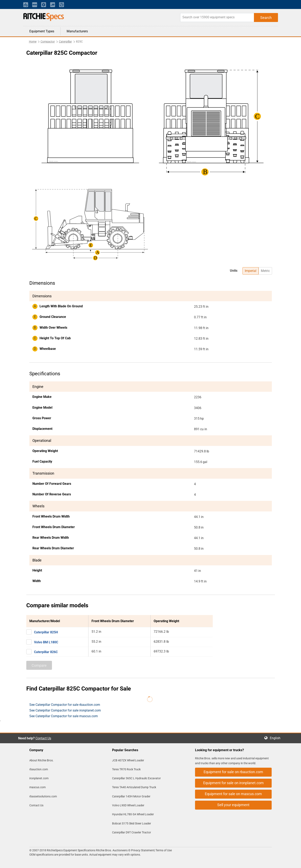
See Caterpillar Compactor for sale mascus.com (64, 716)
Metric (265, 271)
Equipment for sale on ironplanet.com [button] (233, 783)
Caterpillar (65, 42)
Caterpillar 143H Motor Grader (131, 796)
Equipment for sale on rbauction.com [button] (233, 772)
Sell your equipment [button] (233, 805)
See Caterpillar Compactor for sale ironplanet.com (65, 710)
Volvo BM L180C (46, 642)
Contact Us (43, 738)
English (276, 738)
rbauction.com (39, 769)
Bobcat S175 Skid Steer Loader (132, 823)
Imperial (251, 271)
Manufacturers (77, 31)
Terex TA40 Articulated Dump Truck (134, 787)
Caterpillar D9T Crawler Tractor (132, 832)
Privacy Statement (143, 850)
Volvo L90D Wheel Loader (128, 805)
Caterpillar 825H (46, 632)
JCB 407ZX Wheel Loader (128, 760)
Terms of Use (163, 850)
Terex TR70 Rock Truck (126, 769)
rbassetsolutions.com (43, 796)
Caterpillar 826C (46, 652)
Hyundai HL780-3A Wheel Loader (133, 814)
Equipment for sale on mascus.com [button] (233, 794)
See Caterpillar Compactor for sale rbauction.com (65, 705)
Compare (39, 665)
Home (33, 42)
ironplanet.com (39, 778)
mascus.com (37, 787)
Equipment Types (42, 31)
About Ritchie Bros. (41, 760)
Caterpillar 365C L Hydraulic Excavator (136, 778)
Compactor (48, 42)
